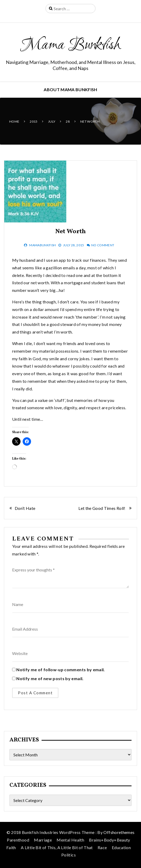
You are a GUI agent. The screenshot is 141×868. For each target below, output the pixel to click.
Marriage (43, 840)
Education (121, 847)
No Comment (103, 245)
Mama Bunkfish (70, 45)
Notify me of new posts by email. (50, 678)
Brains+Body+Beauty (109, 840)
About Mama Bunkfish (70, 89)
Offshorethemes (119, 832)
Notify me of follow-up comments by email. (61, 670)
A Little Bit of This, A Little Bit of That (57, 847)
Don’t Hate (26, 508)
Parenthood (18, 840)
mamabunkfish (42, 245)
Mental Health (70, 840)
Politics (69, 855)
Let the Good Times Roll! (102, 508)
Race (102, 847)
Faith (11, 847)
